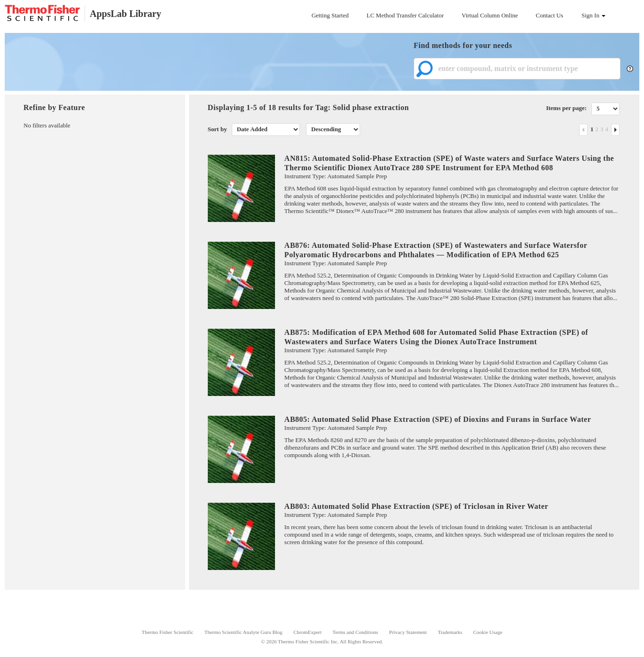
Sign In (593, 15)
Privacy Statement (408, 632)
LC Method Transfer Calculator (405, 15)
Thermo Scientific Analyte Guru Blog (243, 632)
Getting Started (330, 15)
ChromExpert (307, 632)
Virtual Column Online (490, 15)
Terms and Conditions (355, 632)
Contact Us (550, 15)
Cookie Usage (488, 632)
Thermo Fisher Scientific (167, 632)
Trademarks (450, 632)
